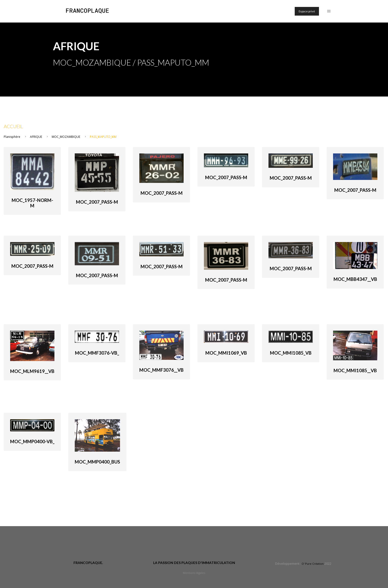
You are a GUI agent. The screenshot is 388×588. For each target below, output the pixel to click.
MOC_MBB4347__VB (355, 279)
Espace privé (307, 11)
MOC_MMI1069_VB (226, 353)
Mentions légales (194, 573)
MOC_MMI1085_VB (291, 353)
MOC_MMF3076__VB (161, 370)
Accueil (13, 126)
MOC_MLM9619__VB (32, 371)
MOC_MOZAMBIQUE (66, 137)
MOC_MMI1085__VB (355, 370)
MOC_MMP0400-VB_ (32, 441)
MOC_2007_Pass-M (97, 202)
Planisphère (12, 137)
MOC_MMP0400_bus (97, 462)
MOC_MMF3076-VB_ (97, 353)
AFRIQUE (36, 137)
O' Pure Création (313, 564)
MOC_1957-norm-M (32, 203)
